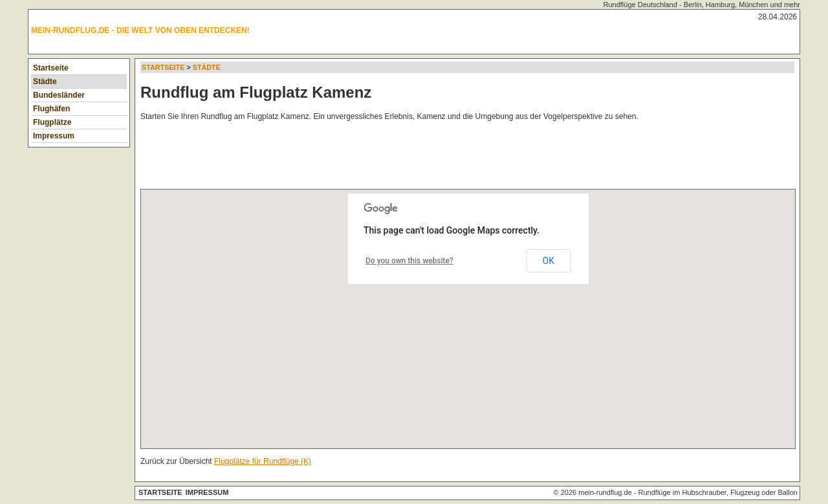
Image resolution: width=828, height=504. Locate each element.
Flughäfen (51, 109)
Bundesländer (59, 95)
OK (549, 261)
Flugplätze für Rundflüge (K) (263, 461)
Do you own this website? (409, 261)
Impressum (54, 136)
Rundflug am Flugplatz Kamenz (256, 92)
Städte (45, 82)
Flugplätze (52, 122)
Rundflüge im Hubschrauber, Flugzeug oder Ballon (718, 492)
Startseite (51, 68)
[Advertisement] (376, 158)
